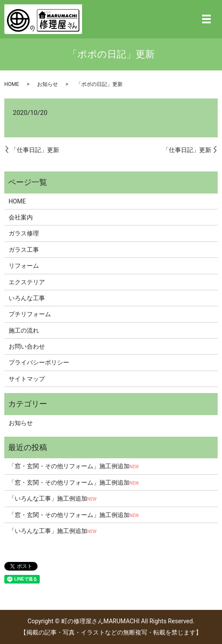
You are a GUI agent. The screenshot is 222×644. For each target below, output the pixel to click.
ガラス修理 (24, 233)
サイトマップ (27, 379)
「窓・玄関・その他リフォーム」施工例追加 (74, 466)
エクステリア (27, 282)
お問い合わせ (27, 346)
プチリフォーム (30, 314)
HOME (12, 84)
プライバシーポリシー (39, 362)
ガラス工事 (24, 250)
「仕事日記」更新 (35, 150)
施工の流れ (24, 330)
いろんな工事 (27, 298)
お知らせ (48, 84)
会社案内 (21, 217)
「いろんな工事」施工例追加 (53, 498)
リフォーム (24, 266)
